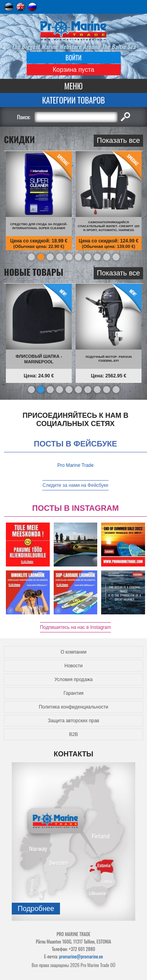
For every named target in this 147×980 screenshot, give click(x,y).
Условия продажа (74, 679)
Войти (73, 58)
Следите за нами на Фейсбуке (75, 485)
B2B (73, 734)
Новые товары (34, 273)
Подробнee (36, 909)
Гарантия (73, 693)
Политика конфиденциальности (73, 707)
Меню (73, 86)
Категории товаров (73, 100)
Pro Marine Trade (75, 465)
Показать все (118, 140)
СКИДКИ (19, 140)
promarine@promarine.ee (81, 956)
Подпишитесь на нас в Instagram (76, 627)
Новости (73, 666)
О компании (73, 652)
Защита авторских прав (73, 721)
